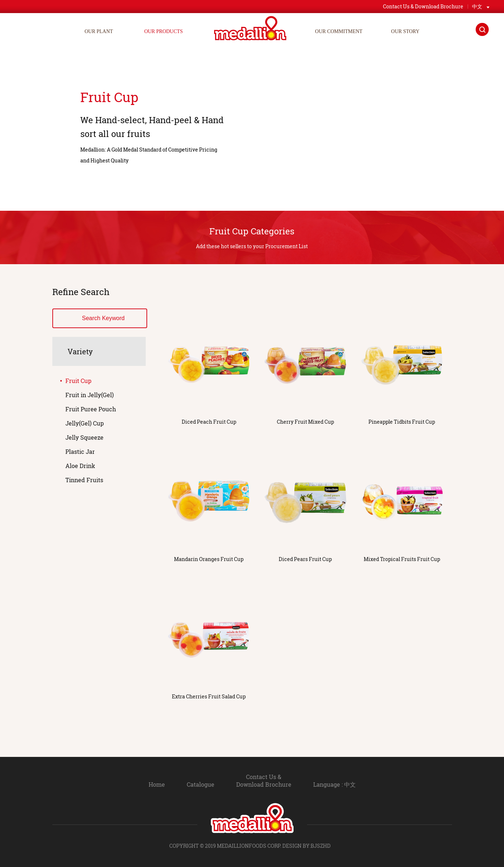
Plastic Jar (80, 451)
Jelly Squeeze (84, 437)
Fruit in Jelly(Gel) (90, 395)
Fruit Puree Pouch (91, 409)
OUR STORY (405, 31)
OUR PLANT (99, 31)
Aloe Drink (80, 466)
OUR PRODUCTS (164, 31)
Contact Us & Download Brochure (264, 781)
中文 (477, 6)
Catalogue (201, 784)
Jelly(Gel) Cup (85, 423)
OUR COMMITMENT (339, 31)
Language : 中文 (334, 784)
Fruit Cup (78, 381)
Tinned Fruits (84, 480)
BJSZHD (321, 846)
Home (157, 784)
